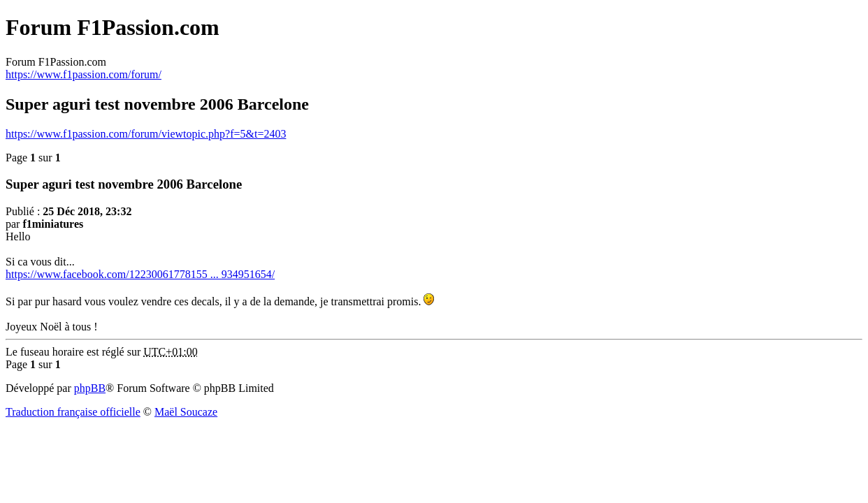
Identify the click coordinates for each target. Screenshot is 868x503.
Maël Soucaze (186, 412)
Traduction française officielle (73, 412)
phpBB (90, 388)
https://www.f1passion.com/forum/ (84, 74)
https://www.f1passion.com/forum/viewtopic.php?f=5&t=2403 (146, 134)
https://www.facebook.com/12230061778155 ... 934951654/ (140, 274)
